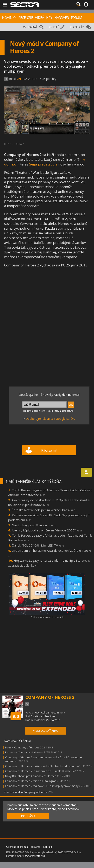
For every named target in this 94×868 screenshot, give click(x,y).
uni (19, 79)
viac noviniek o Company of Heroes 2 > (29, 792)
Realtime (50, 716)
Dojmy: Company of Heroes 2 (23, 747)
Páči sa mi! (49, 450)
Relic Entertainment (53, 712)
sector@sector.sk (35, 856)
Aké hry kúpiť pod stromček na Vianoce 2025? (47, 530)
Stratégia (37, 716)
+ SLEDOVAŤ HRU (46, 730)
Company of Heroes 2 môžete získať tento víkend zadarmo (42, 766)
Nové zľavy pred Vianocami (34, 525)
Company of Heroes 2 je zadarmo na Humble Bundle (38, 771)
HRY (49, 18)
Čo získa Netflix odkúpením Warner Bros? (44, 510)
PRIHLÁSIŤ (28, 816)
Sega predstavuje (43, 164)
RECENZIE (26, 18)
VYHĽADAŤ (30, 27)
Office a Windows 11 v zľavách (47, 617)
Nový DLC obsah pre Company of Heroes (31, 776)
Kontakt (48, 847)
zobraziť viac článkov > (23, 565)
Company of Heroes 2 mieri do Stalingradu (32, 781)
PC (6, 79)
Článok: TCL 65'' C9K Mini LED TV (38, 545)
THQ (36, 712)
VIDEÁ (39, 18)
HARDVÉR (62, 18)
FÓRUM (76, 18)
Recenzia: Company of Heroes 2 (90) (28, 752)
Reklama (35, 847)
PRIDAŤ (54, 27)
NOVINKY (9, 18)
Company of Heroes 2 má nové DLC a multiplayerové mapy (42, 786)
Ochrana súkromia (17, 847)
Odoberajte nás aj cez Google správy (50, 419)
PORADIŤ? (77, 27)
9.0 (16, 716)
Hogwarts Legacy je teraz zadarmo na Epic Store (52, 560)
